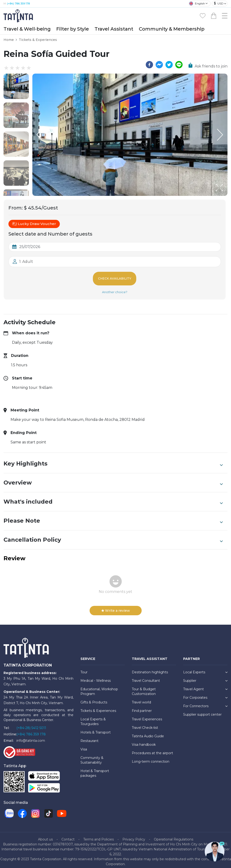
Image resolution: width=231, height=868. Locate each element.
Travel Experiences (147, 716)
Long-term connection (151, 758)
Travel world (141, 699)
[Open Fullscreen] (226, 196)
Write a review (116, 608)
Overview (113, 480)
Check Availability (115, 277)
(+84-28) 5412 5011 (31, 725)
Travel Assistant (114, 29)
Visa (84, 746)
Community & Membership (172, 29)
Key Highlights (113, 461)
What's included (113, 499)
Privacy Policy (134, 836)
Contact (68, 836)
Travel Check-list (145, 725)
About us (45, 836)
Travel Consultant (146, 678)
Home (9, 40)
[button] (16, 86)
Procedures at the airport (152, 750)
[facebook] (149, 65)
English (197, 4)
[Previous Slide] (39, 135)
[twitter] (169, 65)
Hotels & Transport (96, 729)
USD (219, 3)
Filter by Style (73, 29)
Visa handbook (144, 742)
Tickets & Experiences (38, 40)
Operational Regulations (174, 836)
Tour (84, 669)
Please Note (113, 518)
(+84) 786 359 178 (18, 4)
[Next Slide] (220, 135)
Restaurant (89, 738)
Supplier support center (202, 711)
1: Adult (26, 262)
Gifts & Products (94, 699)
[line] (179, 65)
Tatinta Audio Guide (148, 733)
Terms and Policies (98, 836)
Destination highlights (150, 669)
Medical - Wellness (96, 678)
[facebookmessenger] (159, 65)
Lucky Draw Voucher (34, 224)
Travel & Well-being (27, 29)
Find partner (142, 708)
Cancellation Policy (113, 537)
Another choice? (115, 289)
